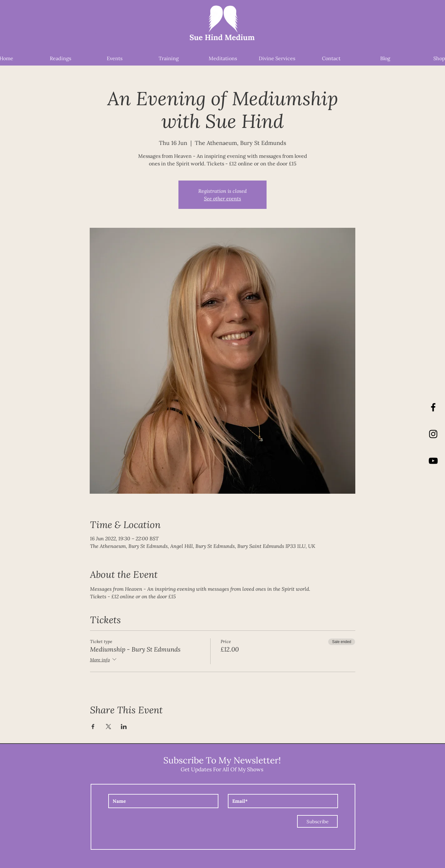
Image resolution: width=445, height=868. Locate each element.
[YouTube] (433, 461)
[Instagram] (433, 434)
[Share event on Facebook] (93, 727)
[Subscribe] (317, 821)
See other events (222, 198)
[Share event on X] (108, 727)
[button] (353, 33)
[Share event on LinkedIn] (124, 727)
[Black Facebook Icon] (433, 407)
